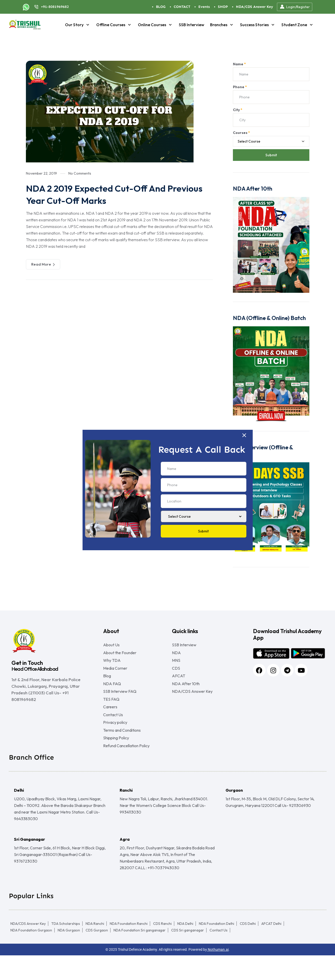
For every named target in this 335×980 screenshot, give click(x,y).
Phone (240, 87)
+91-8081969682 (55, 7)
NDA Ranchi (95, 948)
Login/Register (295, 7)
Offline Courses (114, 25)
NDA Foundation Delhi (217, 948)
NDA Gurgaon (69, 955)
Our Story (78, 25)
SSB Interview (192, 25)
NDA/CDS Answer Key (254, 7)
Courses (241, 133)
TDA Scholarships (66, 948)
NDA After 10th (186, 693)
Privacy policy (115, 741)
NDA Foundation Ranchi (129, 948)
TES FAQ (111, 712)
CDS (176, 674)
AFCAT (179, 683)
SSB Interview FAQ (120, 703)
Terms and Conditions (122, 751)
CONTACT (182, 7)
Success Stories (258, 25)
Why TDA (112, 664)
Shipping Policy (116, 761)
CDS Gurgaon (97, 955)
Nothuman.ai (218, 974)
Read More (43, 264)
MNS (176, 664)
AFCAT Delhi (271, 948)
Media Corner (115, 674)
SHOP (223, 7)
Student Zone (298, 25)
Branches (222, 25)
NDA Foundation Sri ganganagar (140, 955)
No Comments (80, 173)
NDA (176, 654)
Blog (107, 683)
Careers (110, 722)
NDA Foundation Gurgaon (31, 955)
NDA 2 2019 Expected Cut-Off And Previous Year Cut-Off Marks (105, 194)
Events (204, 7)
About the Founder (120, 654)
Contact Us (113, 732)
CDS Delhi (248, 948)
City (238, 110)
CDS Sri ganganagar (188, 955)
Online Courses (155, 25)
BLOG (161, 7)
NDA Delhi (185, 948)
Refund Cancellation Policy (126, 770)
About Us (111, 645)
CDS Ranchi (162, 948)
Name (239, 64)
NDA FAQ (112, 693)
